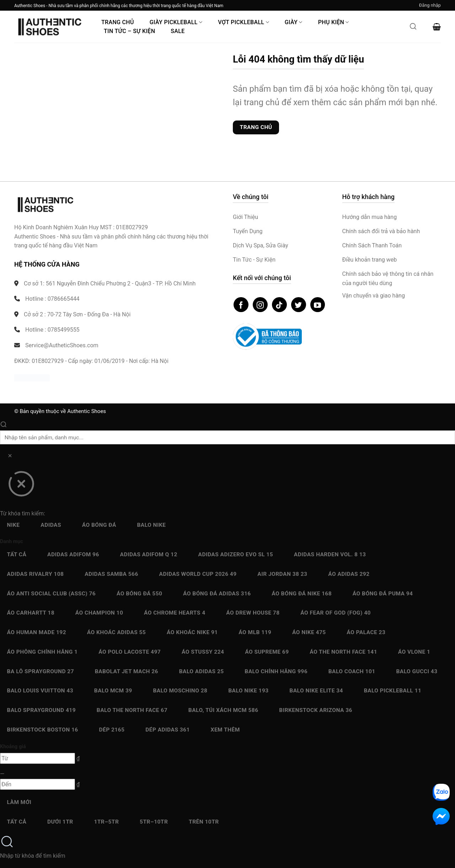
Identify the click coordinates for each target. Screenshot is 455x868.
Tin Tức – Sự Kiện (129, 31)
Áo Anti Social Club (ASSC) (52, 594)
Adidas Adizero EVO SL (236, 554)
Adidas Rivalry (36, 574)
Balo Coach (352, 671)
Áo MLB (255, 632)
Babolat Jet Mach (127, 671)
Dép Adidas (168, 730)
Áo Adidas (349, 574)
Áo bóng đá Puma (383, 594)
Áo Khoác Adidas (117, 632)
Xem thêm (225, 730)
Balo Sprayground (41, 710)
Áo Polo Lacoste (130, 652)
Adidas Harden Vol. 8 (330, 554)
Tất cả (17, 554)
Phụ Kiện (334, 22)
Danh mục (12, 542)
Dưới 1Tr (60, 822)
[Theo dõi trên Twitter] (299, 305)
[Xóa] (10, 457)
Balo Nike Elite (316, 691)
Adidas (51, 525)
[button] (430, 5)
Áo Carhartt (31, 613)
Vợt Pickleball (243, 22)
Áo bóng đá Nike (302, 594)
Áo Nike (309, 632)
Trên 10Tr (204, 822)
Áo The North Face (343, 652)
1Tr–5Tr (106, 822)
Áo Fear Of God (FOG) (336, 613)
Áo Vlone (414, 652)
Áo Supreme (267, 652)
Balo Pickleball (393, 691)
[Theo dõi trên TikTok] (279, 305)
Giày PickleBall (176, 22)
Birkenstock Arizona (316, 710)
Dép (112, 730)
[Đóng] (21, 486)
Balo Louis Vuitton (40, 691)
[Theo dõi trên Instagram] (260, 305)
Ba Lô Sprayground (41, 671)
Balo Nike (151, 525)
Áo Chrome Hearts (175, 613)
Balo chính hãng (276, 671)
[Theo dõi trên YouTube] (318, 305)
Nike (14, 525)
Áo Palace (366, 632)
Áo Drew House (253, 613)
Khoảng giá (13, 747)
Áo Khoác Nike (192, 632)
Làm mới (19, 802)
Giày (294, 22)
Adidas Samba (111, 574)
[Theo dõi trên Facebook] (241, 305)
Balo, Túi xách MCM (223, 710)
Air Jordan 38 (282, 574)
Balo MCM (113, 691)
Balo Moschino (180, 691)
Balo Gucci (417, 671)
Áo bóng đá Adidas (217, 594)
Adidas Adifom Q (149, 554)
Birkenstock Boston (43, 730)
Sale (178, 31)
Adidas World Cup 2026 (198, 574)
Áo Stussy (203, 652)
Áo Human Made (37, 632)
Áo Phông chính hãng (42, 652)
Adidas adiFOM (73, 554)
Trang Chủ (118, 22)
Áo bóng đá (99, 525)
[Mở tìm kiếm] (413, 28)
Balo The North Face (132, 710)
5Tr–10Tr (154, 822)
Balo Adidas (202, 671)
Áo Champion (99, 613)
